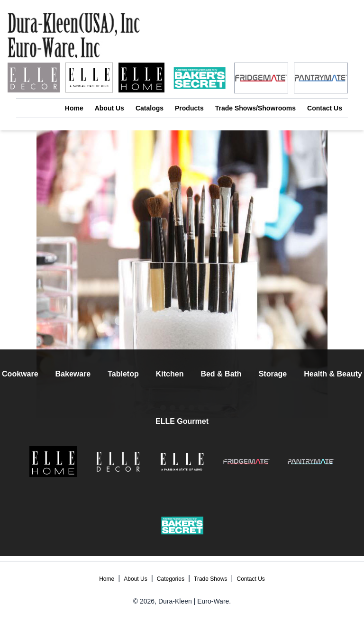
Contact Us (325, 108)
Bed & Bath (221, 374)
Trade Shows (210, 579)
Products (189, 108)
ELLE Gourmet (182, 421)
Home (74, 108)
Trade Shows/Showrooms (255, 108)
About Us (109, 108)
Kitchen (170, 374)
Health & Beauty (333, 374)
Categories (171, 579)
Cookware (20, 374)
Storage (273, 374)
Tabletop (123, 374)
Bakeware (73, 374)
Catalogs (150, 108)
